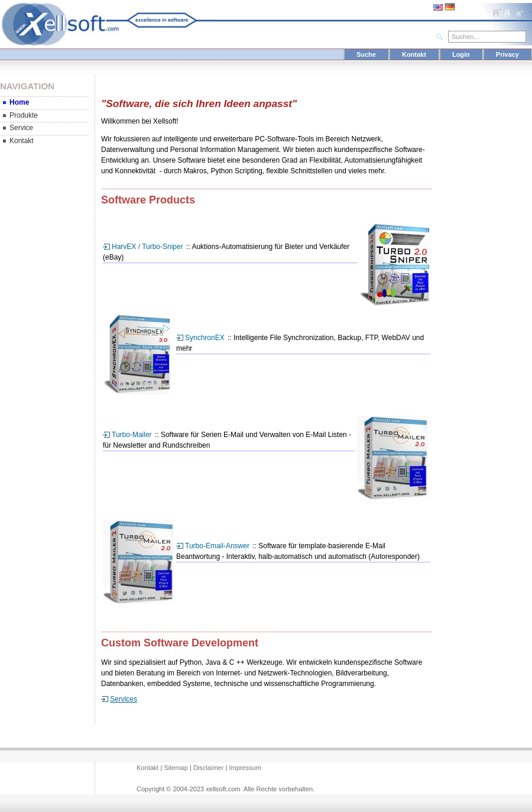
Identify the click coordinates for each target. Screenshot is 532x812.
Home (19, 102)
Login (461, 54)
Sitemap (176, 768)
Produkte (24, 115)
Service (21, 128)
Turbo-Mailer (132, 435)
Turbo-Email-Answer (217, 546)
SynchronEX (205, 338)
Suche (366, 54)
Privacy (507, 54)
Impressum (245, 768)
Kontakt (414, 54)
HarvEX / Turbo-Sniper (147, 247)
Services (124, 699)
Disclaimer (208, 768)
